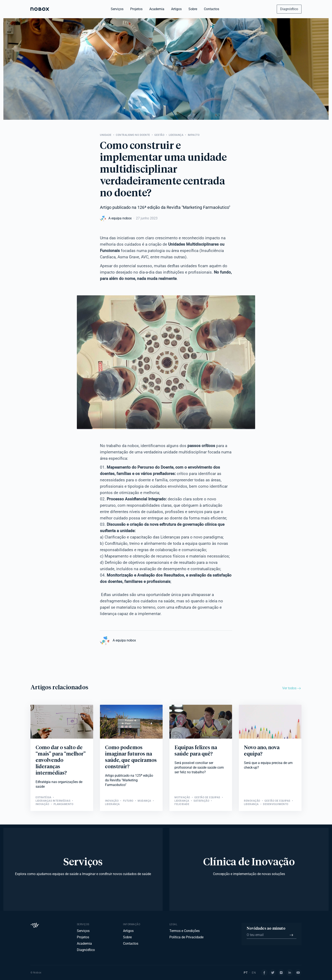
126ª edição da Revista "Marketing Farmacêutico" (184, 207)
